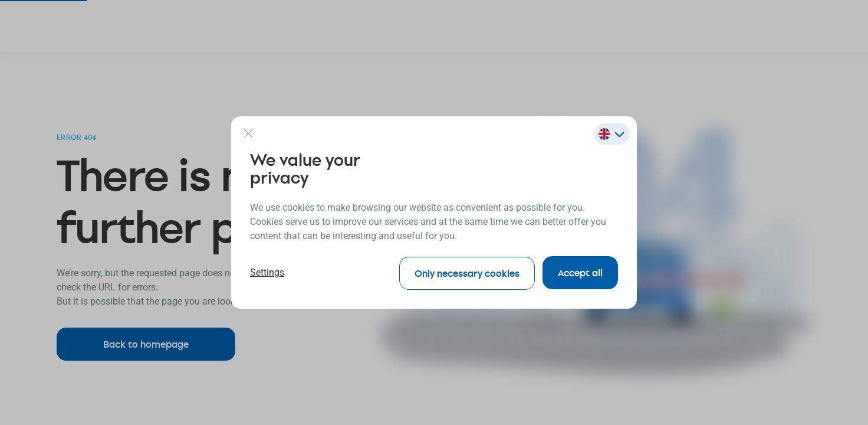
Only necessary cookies (465, 272)
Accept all (580, 272)
